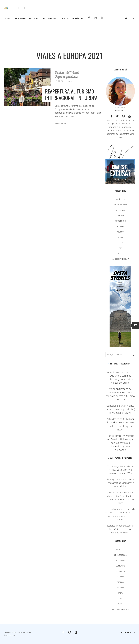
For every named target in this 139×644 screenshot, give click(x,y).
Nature (120, 237)
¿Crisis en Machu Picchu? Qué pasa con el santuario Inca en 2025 (121, 470)
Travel (120, 254)
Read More (60, 123)
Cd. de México (120, 205)
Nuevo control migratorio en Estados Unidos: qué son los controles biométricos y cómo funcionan (120, 443)
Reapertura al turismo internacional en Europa (71, 94)
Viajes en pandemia (66, 77)
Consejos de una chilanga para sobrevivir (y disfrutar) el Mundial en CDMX (120, 409)
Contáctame (78, 18)
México (120, 232)
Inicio (7, 18)
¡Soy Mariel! (19, 18)
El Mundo (73, 72)
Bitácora (120, 199)
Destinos (33, 18)
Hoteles (120, 226)
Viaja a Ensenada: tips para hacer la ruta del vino (120, 483)
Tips (120, 248)
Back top (128, 632)
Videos (66, 18)
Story (120, 243)
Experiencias (50, 18)
